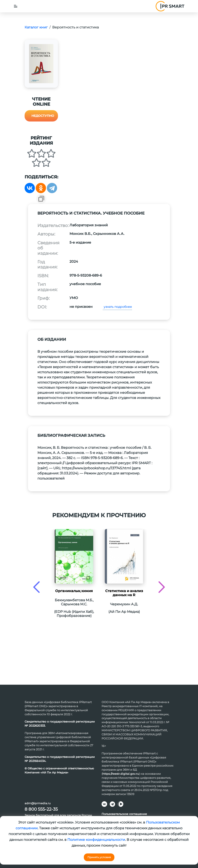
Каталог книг (36, 27)
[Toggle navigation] (16, 6)
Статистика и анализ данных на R (124, 593)
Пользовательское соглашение (124, 814)
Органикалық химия (74, 591)
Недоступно (43, 116)
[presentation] (36, 587)
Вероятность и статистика (75, 27)
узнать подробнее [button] (117, 307)
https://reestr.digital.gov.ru (121, 774)
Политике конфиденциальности (96, 840)
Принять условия (99, 857)
